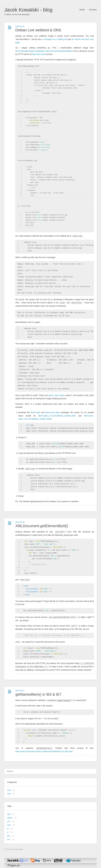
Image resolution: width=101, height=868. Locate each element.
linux (9, 790)
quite (51, 395)
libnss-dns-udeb (53, 412)
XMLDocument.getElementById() (42, 526)
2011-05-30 (20, 522)
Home (82, 10)
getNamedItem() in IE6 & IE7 (38, 694)
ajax (9, 814)
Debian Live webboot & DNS (38, 30)
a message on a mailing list (54, 39)
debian (10, 818)
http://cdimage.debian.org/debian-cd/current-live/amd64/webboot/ (44, 51)
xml (9, 840)
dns (9, 821)
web (9, 794)
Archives (93, 10)
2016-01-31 (20, 26)
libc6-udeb (35, 412)
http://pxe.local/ (39, 54)
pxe (9, 836)
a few (56, 395)
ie (8, 829)
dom (9, 825)
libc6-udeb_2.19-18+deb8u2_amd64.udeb (57, 416)
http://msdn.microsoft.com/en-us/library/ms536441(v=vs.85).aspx (44, 751)
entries (62, 395)
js (8, 832)
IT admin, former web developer (17, 15)
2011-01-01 (20, 691)
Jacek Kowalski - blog (28, 10)
